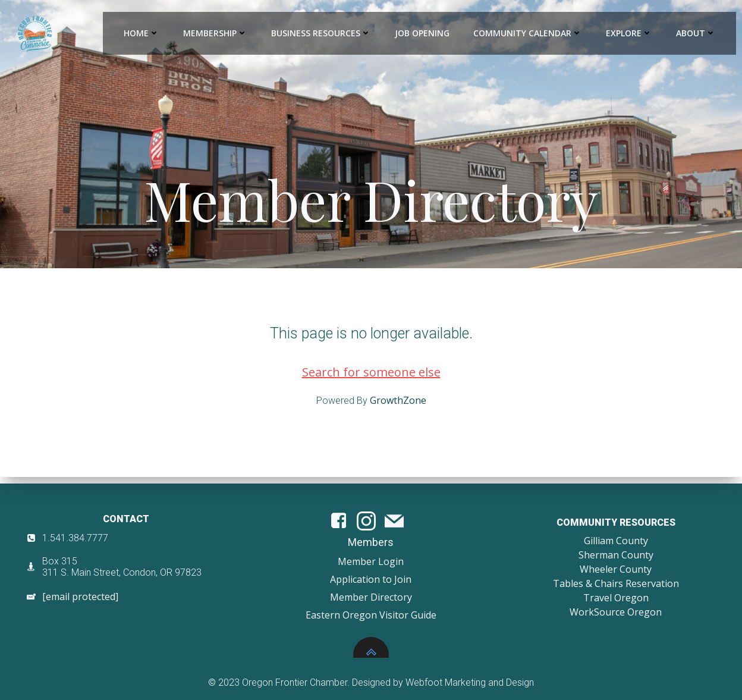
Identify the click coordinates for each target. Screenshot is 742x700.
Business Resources (322, 33)
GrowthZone (398, 406)
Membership (216, 33)
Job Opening (423, 33)
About (697, 33)
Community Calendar (528, 33)
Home (142, 33)
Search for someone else (371, 378)
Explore (630, 33)
